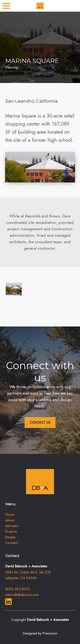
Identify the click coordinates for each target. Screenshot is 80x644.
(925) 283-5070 (18, 589)
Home (10, 515)
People (10, 537)
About (10, 520)
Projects (11, 531)
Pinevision (50, 633)
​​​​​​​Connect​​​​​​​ (11, 543)
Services (11, 526)
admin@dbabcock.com (22, 595)
